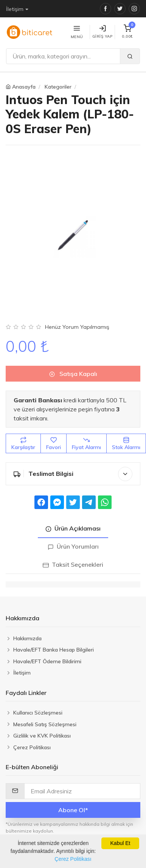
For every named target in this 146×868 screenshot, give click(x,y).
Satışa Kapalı (73, 371)
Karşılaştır (23, 440)
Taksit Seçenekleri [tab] (73, 561)
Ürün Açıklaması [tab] (73, 525)
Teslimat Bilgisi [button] (73, 471)
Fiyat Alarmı (86, 440)
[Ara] (63, 56)
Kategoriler (58, 87)
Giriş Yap (103, 32)
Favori (54, 440)
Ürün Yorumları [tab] (73, 543)
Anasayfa (24, 87)
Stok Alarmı (126, 440)
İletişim (15, 9)
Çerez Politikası (73, 859)
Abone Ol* (73, 807)
